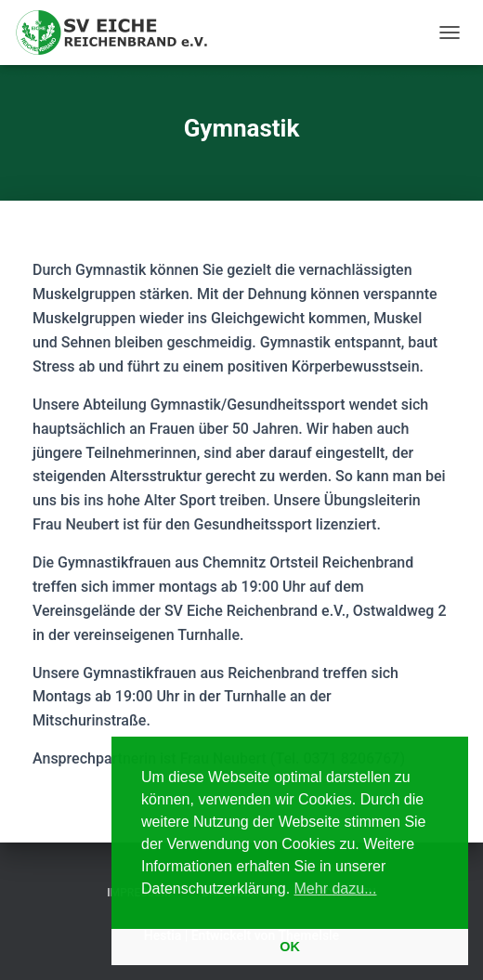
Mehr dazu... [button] (336, 889)
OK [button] (290, 947)
